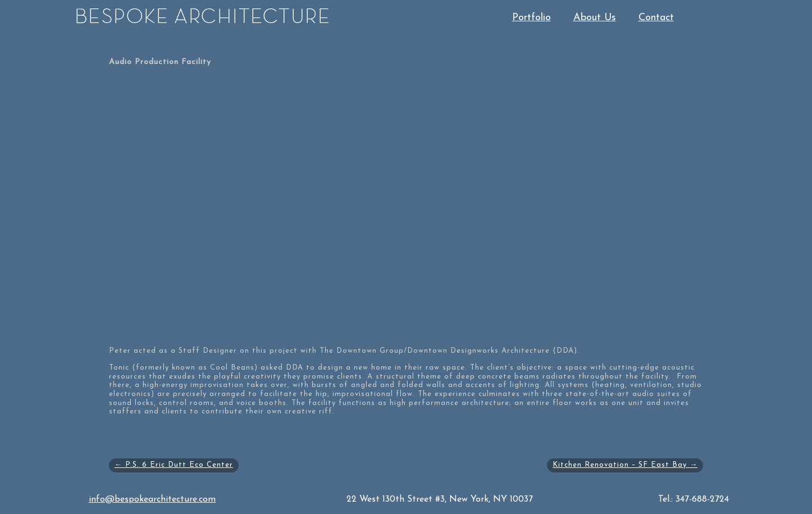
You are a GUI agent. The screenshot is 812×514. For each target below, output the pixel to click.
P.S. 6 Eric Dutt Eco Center (174, 465)
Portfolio (532, 18)
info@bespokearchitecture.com (152, 499)
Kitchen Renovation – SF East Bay (625, 465)
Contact (656, 18)
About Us (595, 18)
